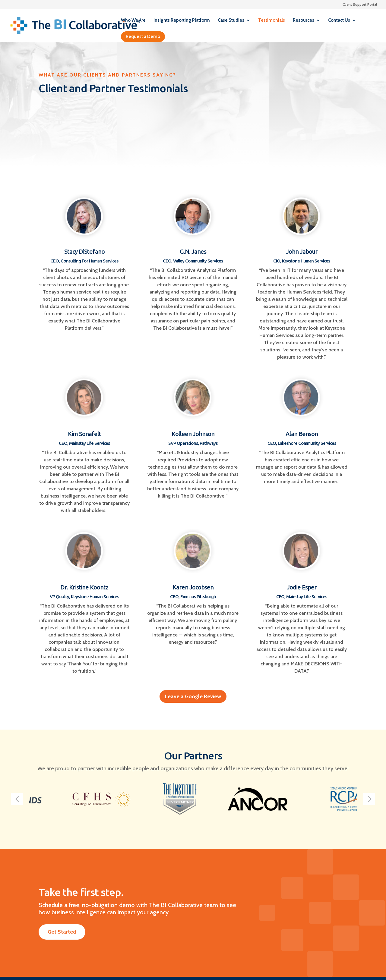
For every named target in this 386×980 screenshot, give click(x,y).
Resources (304, 20)
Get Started (62, 932)
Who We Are (133, 20)
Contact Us (339, 20)
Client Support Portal (360, 5)
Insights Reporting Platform (182, 20)
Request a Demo (143, 36)
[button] (17, 799)
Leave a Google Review (193, 696)
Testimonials (272, 20)
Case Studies (231, 20)
